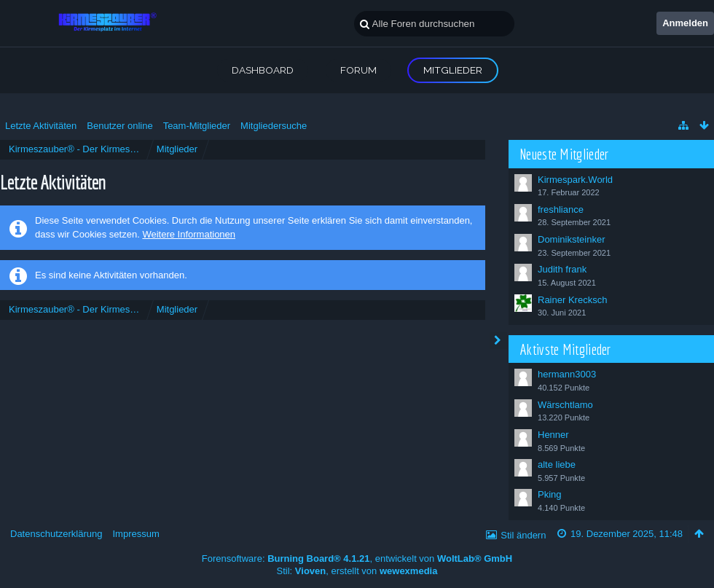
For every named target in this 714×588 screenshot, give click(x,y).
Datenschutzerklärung (56, 534)
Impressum (136, 534)
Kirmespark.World (575, 180)
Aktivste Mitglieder (565, 349)
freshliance (561, 209)
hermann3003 (567, 374)
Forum (358, 70)
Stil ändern (523, 535)
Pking (550, 494)
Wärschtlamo (565, 405)
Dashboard (263, 70)
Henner (553, 435)
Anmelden (685, 23)
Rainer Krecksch (572, 300)
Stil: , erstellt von (357, 571)
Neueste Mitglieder (564, 154)
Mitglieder (453, 70)
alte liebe (557, 464)
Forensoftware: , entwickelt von (357, 558)
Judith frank (562, 269)
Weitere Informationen (189, 234)
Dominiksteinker (571, 239)
